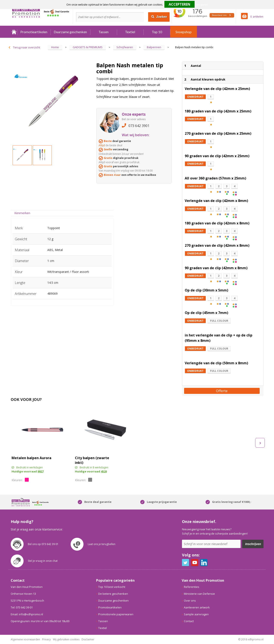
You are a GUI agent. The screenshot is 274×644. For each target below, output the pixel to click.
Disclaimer (88, 639)
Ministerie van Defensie (199, 594)
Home (14, 32)
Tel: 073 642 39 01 (22, 607)
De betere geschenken (113, 594)
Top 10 (157, 32)
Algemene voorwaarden (25, 639)
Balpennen (154, 47)
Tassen (103, 32)
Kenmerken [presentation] (22, 213)
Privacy (46, 639)
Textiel (130, 32)
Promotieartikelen (34, 32)
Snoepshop (184, 32)
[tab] (22, 213)
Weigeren (202, 5)
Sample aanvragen (196, 614)
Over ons (190, 601)
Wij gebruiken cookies (66, 639)
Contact (189, 621)
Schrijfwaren (125, 47)
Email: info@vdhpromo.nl (27, 614)
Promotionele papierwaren (116, 614)
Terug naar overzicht (27, 47)
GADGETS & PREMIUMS (88, 47)
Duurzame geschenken (70, 32)
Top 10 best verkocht (112, 587)
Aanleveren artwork (197, 607)
